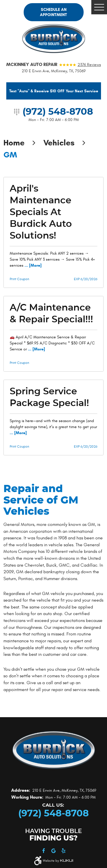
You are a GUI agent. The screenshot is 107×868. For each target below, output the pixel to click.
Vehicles (59, 143)
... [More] (33, 265)
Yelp (63, 851)
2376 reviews (89, 65)
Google (53, 851)
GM (10, 155)
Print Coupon (19, 279)
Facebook (44, 851)
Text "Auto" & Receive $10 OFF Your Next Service (54, 91)
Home (14, 143)
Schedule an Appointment (53, 12)
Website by (58, 861)
